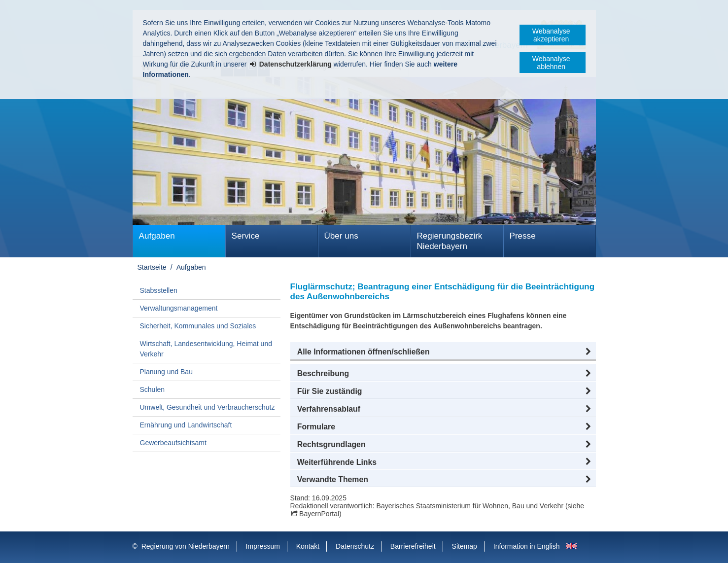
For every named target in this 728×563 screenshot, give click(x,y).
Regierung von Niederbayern (186, 546)
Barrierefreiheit (413, 546)
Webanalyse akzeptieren (551, 35)
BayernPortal (319, 514)
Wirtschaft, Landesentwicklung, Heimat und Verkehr (206, 349)
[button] (443, 352)
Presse (523, 236)
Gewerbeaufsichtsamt (173, 443)
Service (246, 236)
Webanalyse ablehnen (551, 63)
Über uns (341, 236)
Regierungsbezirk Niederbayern (450, 241)
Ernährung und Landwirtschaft (186, 425)
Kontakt (308, 546)
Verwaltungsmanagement (179, 308)
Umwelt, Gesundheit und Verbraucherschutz (208, 407)
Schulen (153, 389)
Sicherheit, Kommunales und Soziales (198, 326)
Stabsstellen (159, 290)
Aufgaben (157, 236)
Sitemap (465, 546)
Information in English (527, 546)
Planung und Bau (166, 372)
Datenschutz (355, 546)
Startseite (152, 267)
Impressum (263, 546)
